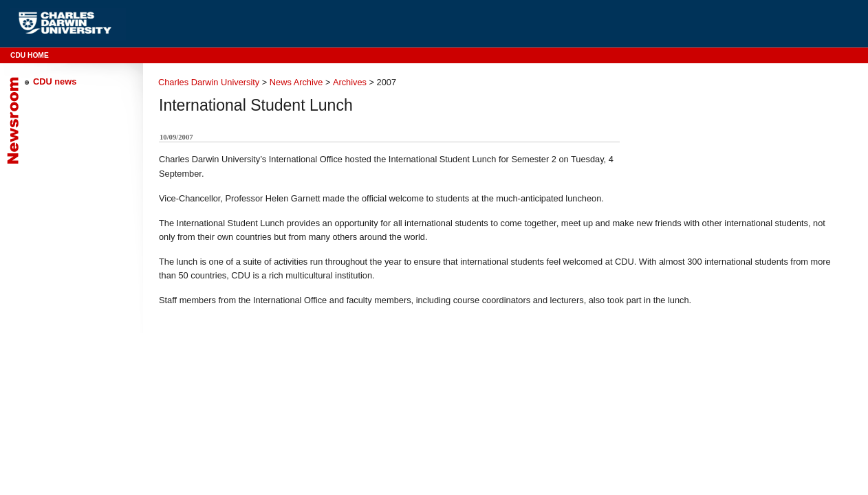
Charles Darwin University (209, 82)
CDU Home (30, 55)
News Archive (296, 82)
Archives (350, 82)
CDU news (55, 81)
